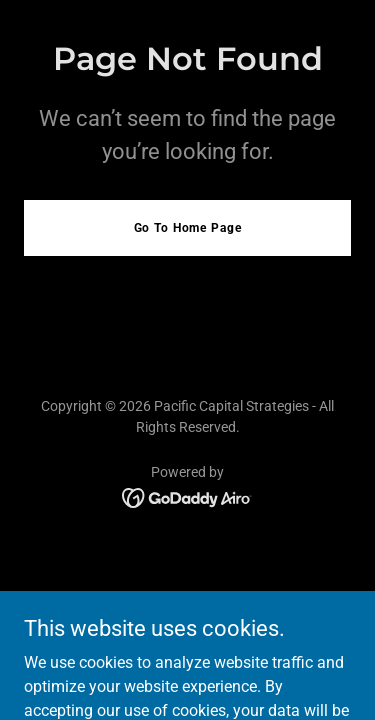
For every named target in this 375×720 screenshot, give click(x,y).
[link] (187, 496)
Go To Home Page (188, 228)
